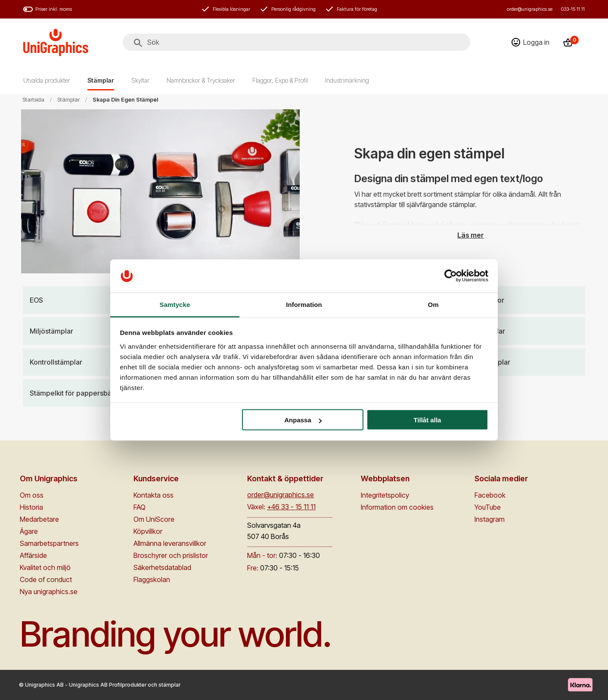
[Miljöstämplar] (92, 331)
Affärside (33, 555)
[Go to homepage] (56, 42)
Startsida (33, 100)
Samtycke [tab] (175, 304)
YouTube (488, 507)
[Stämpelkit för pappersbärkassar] (92, 393)
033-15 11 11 (573, 9)
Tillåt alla (427, 420)
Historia (31, 507)
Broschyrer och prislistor (171, 555)
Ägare (29, 531)
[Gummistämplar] (516, 331)
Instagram (490, 519)
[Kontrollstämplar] (92, 362)
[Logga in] (530, 42)
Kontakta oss (154, 495)
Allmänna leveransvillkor (170, 543)
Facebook (490, 495)
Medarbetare (39, 519)
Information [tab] (304, 304)
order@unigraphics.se (530, 9)
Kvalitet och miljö (45, 567)
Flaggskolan (152, 579)
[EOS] (92, 300)
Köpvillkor (148, 531)
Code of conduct (46, 579)
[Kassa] (571, 42)
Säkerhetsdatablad (162, 567)
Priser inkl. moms (48, 9)
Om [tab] (433, 304)
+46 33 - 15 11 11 (291, 507)
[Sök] (138, 43)
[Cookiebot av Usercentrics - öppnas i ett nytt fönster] (451, 276)
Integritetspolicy (385, 495)
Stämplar (68, 100)
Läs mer (471, 235)
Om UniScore (154, 519)
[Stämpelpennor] (516, 300)
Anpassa (303, 420)
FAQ (140, 507)
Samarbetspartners (49, 543)
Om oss (32, 495)
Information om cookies (397, 507)
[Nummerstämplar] (516, 362)
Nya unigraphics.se (49, 592)
